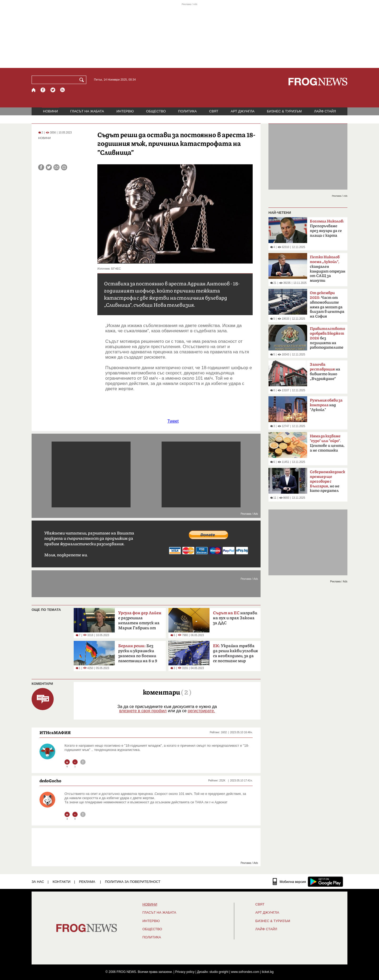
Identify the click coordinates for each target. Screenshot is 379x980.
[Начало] (34, 90)
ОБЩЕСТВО (156, 111)
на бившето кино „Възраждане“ (325, 372)
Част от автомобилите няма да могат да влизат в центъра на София (327, 305)
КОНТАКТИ (62, 882)
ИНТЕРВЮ (125, 111)
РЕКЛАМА (87, 882)
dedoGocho (50, 781)
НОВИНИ (51, 111)
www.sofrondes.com (245, 972)
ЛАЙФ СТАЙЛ (325, 111)
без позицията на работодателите (327, 338)
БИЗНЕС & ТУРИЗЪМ (284, 111)
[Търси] (83, 80)
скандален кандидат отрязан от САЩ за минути (328, 269)
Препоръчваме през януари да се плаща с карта (327, 228)
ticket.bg (268, 972)
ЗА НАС (38, 882)
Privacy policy (185, 972)
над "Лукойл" (326, 405)
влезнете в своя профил (143, 711)
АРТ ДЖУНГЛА (243, 111)
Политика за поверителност (133, 882)
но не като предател (328, 481)
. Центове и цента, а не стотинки (327, 443)
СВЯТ (214, 111)
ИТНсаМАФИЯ (55, 732)
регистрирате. (201, 711)
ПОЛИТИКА (188, 111)
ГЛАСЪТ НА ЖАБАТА (87, 111)
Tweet (173, 421)
